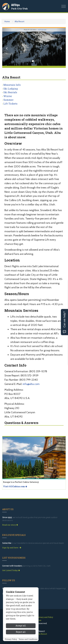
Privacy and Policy (45, 617)
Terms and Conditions (28, 639)
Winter (8, 96)
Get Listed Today (11, 570)
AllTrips (16, 5)
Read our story (10, 525)
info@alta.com (31, 384)
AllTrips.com (42, 30)
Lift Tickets (10, 104)
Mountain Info (12, 85)
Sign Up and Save (12, 548)
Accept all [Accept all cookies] (21, 626)
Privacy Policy (11, 639)
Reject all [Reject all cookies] (21, 632)
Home (7, 21)
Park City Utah (19, 9)
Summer (8, 100)
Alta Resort (19, 21)
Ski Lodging (11, 89)
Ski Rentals (10, 92)
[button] (7, 47)
